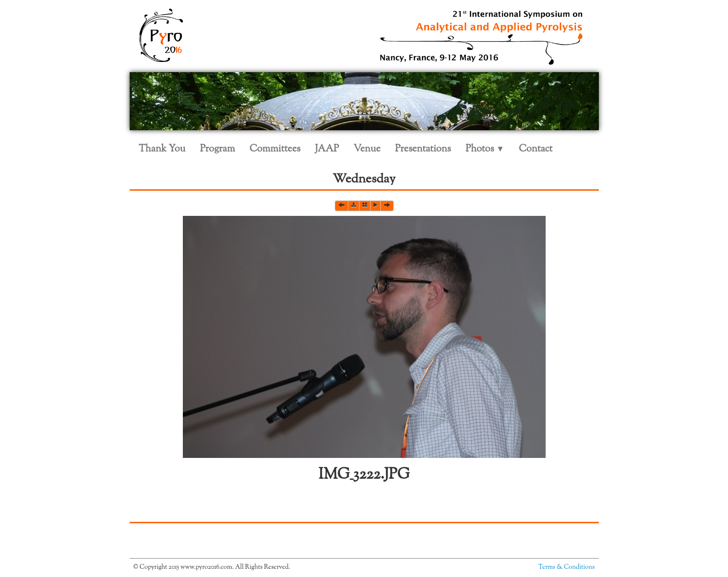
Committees (275, 149)
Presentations (423, 149)
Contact (536, 149)
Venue (367, 149)
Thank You (162, 149)
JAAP (327, 149)
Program (217, 149)
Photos (485, 149)
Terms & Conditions (566, 567)
